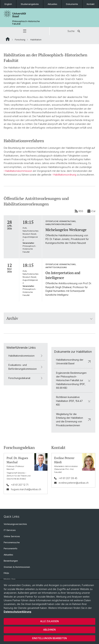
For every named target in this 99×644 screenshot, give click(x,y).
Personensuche (12, 542)
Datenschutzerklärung (17, 612)
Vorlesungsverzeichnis (15, 524)
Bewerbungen (11, 561)
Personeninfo (11, 549)
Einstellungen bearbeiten (49, 638)
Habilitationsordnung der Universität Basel (73, 361)
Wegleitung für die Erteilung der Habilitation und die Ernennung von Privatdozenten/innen (73, 420)
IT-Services (10, 530)
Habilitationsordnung (65, 175)
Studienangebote (30, 4)
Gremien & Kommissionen (17, 567)
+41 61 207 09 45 (68, 478)
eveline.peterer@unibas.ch (74, 483)
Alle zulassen (49, 621)
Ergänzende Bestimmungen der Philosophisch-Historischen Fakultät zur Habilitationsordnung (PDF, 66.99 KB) (73, 380)
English (8, 4)
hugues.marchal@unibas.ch (26, 489)
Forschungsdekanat (26, 378)
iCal (91, 211)
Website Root (8, 39)
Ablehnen (49, 630)
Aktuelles (52, 4)
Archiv (49, 318)
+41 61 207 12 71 (20, 485)
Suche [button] (74, 31)
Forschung (20, 40)
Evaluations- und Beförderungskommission (26, 367)
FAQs (6, 573)
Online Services (12, 536)
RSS (79, 211)
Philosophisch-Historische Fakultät (26, 23)
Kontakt (91, 4)
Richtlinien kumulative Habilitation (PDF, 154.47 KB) (73, 401)
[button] (25, 31)
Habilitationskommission (19, 171)
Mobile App (10, 579)
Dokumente (72, 4)
